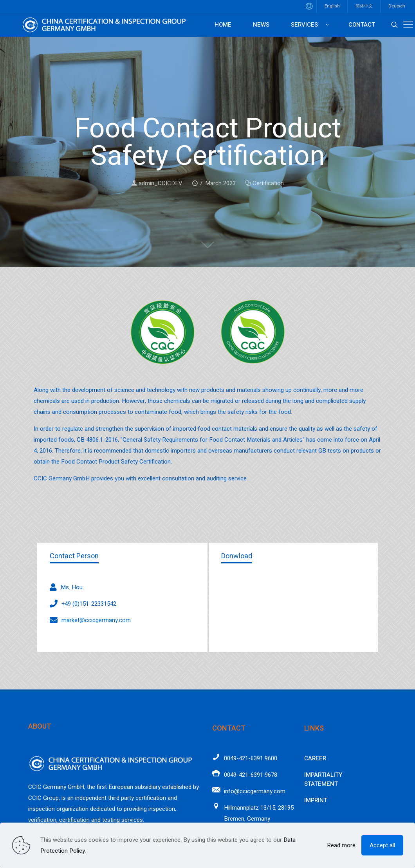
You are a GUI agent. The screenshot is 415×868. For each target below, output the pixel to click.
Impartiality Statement (323, 779)
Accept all (382, 845)
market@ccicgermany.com (96, 620)
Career (315, 758)
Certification (268, 183)
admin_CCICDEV (161, 183)
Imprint (316, 800)
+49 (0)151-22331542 (89, 604)
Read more (341, 845)
